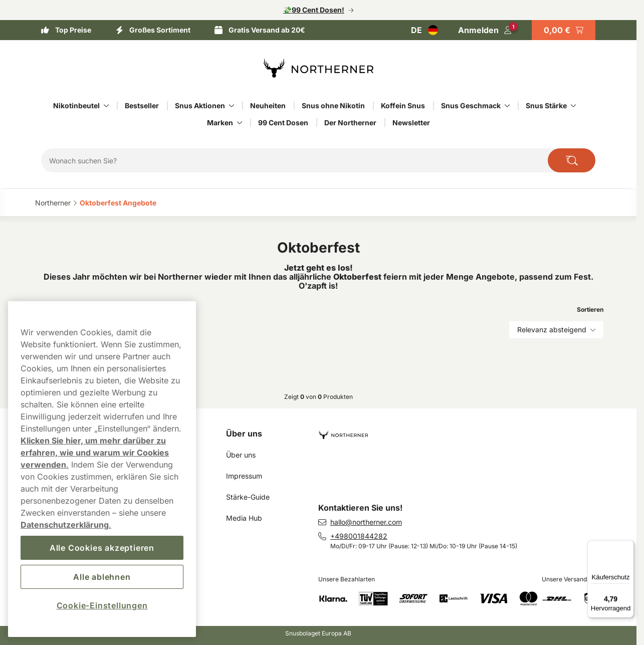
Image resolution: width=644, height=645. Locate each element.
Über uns (244, 434)
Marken (220, 123)
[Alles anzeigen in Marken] (240, 123)
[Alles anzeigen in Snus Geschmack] (507, 106)
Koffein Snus (403, 105)
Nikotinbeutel (76, 105)
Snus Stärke (546, 105)
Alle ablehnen (102, 577)
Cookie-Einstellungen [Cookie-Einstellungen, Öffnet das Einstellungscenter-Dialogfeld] (102, 605)
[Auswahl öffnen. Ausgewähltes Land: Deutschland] (424, 30)
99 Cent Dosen (283, 123)
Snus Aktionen (200, 105)
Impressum (244, 476)
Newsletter (411, 123)
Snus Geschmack (471, 105)
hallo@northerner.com (366, 522)
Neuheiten (268, 105)
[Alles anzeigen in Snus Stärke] (573, 106)
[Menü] (628, 546)
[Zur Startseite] (318, 68)
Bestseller (142, 105)
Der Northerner (350, 123)
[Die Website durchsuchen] (572, 160)
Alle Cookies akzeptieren (102, 548)
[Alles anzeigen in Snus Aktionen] (232, 106)
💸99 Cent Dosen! (314, 10)
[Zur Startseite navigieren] (465, 431)
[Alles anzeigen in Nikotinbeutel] (106, 106)
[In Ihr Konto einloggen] (485, 30)
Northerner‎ (53, 203)
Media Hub (244, 518)
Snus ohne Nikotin (333, 105)
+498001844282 (359, 536)
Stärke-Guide (248, 497)
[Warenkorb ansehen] (564, 30)
